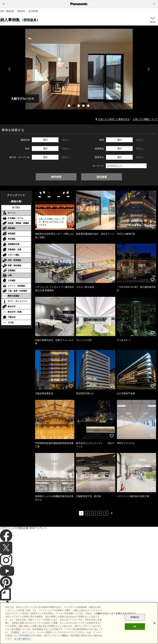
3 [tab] (79, 106)
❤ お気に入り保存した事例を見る (113, 119)
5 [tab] (89, 106)
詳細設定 (135, 617)
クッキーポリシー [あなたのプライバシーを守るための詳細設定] (23, 639)
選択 (45, 140)
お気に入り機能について (145, 119)
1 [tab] (69, 106)
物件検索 (56, 177)
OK (135, 626)
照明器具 (21, 11)
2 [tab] (74, 106)
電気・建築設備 (7, 11)
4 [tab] (84, 106)
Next (149, 69)
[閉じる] (154, 623)
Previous (9, 69)
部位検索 (102, 177)
